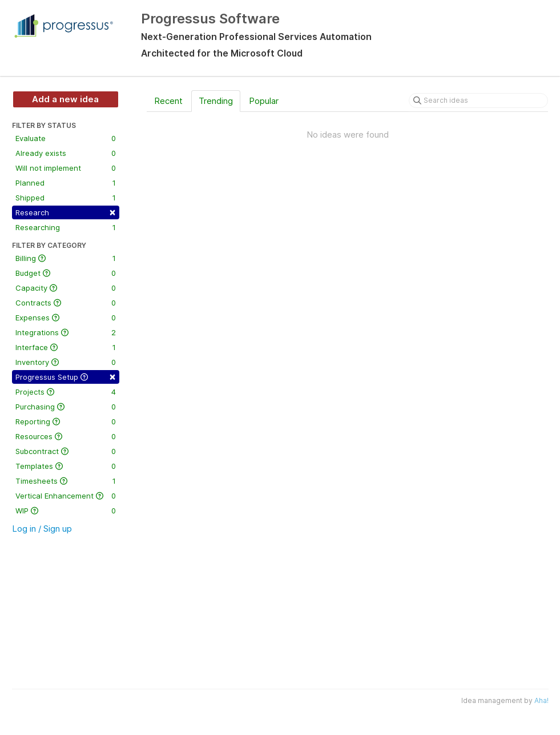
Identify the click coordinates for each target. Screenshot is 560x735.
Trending (216, 101)
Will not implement (66, 168)
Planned (66, 183)
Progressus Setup (66, 376)
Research (66, 212)
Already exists (66, 153)
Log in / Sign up (42, 529)
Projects (66, 392)
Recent (168, 101)
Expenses (66, 318)
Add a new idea (65, 99)
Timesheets (66, 481)
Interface (66, 347)
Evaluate (66, 138)
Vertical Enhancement (66, 496)
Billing (66, 258)
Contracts (66, 303)
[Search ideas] (478, 101)
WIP (66, 511)
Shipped (66, 198)
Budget (66, 273)
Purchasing (66, 407)
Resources (66, 436)
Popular (264, 101)
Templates (66, 466)
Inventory (66, 362)
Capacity (66, 288)
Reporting (66, 421)
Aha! (541, 700)
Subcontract (66, 451)
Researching (66, 227)
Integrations (66, 332)
